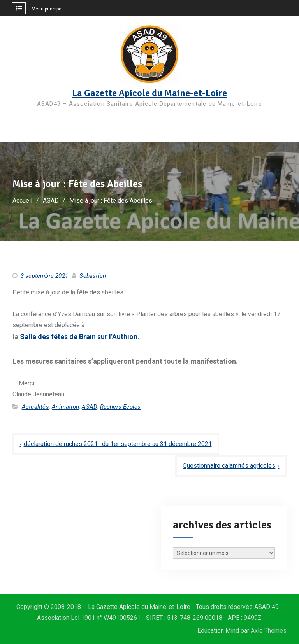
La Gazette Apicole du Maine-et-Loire (149, 93)
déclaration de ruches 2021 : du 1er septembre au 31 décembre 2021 (118, 444)
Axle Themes (269, 631)
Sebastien (93, 276)
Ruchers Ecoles (120, 407)
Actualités (35, 407)
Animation (65, 407)
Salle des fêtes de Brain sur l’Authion (79, 337)
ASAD (89, 407)
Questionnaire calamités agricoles (229, 466)
